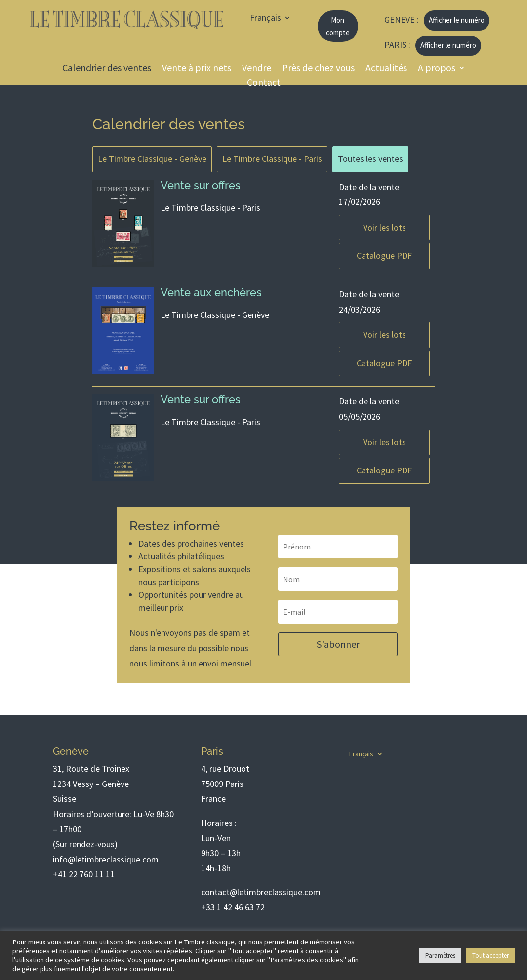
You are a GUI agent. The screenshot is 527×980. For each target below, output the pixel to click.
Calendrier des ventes (107, 69)
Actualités (386, 69)
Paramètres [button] (440, 956)
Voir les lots (385, 227)
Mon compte (338, 26)
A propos (437, 69)
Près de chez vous (318, 69)
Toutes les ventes (370, 159)
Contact (264, 84)
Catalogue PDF (384, 255)
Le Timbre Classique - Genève (152, 159)
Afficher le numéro (457, 20)
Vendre (257, 69)
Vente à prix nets (197, 69)
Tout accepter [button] (490, 956)
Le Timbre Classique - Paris (272, 159)
